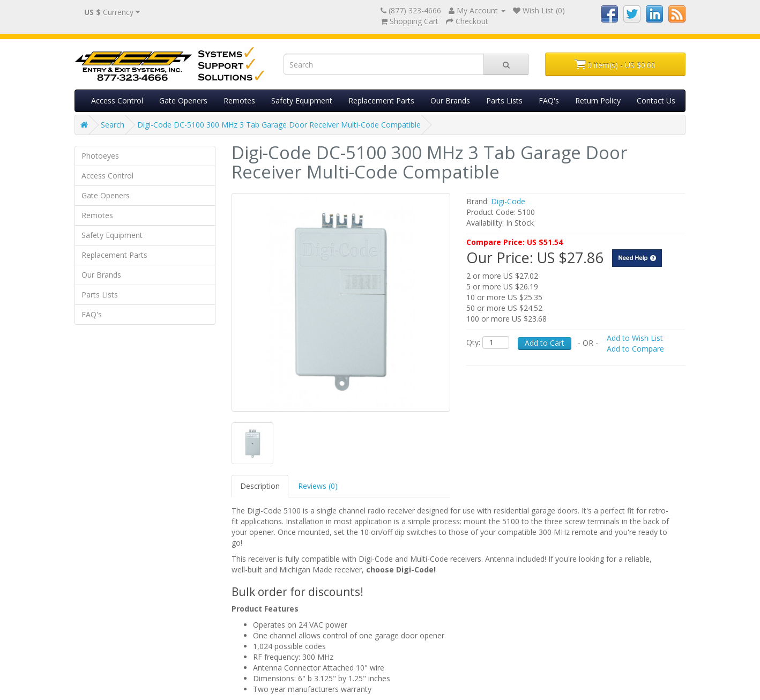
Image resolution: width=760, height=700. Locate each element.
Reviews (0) (318, 486)
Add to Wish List (635, 338)
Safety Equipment (302, 100)
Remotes (239, 100)
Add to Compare (635, 349)
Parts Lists (504, 100)
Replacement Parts (381, 100)
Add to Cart (545, 343)
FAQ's (549, 100)
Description (260, 486)
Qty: (473, 342)
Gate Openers (183, 100)
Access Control (117, 100)
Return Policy (598, 100)
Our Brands (450, 100)
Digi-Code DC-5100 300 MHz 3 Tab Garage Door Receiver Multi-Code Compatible (279, 125)
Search (113, 125)
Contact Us (656, 100)
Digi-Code (508, 201)
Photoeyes (100, 156)
